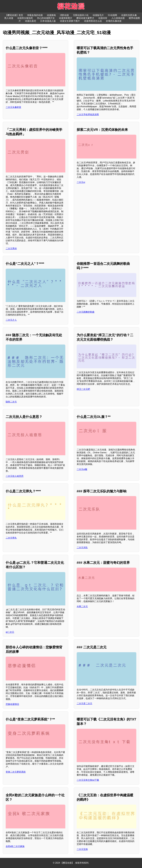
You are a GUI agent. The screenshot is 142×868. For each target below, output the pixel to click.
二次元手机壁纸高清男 (88, 115)
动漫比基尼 (31, 21)
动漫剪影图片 (66, 18)
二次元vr (81, 182)
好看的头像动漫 (114, 21)
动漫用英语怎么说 (93, 21)
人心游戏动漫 (118, 18)
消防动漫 (64, 15)
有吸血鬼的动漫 (35, 15)
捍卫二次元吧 (83, 389)
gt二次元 (10, 632)
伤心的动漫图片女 (46, 18)
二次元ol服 (82, 469)
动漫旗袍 (51, 15)
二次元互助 (82, 849)
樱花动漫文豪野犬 (85, 18)
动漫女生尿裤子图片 (70, 21)
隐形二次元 (11, 402)
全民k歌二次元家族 (15, 846)
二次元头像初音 (13, 107)
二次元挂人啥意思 (15, 476)
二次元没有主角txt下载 (88, 780)
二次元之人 (11, 320)
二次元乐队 (82, 548)
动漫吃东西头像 (129, 15)
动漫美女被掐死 (25, 18)
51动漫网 (112, 15)
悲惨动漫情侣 (12, 704)
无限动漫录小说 (81, 15)
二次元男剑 (11, 249)
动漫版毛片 (98, 15)
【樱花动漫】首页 (14, 15)
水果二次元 (82, 606)
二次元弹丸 (11, 538)
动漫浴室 (103, 18)
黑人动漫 (9, 18)
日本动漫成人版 (48, 21)
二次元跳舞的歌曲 (86, 312)
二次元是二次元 (84, 703)
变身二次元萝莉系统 (16, 772)
